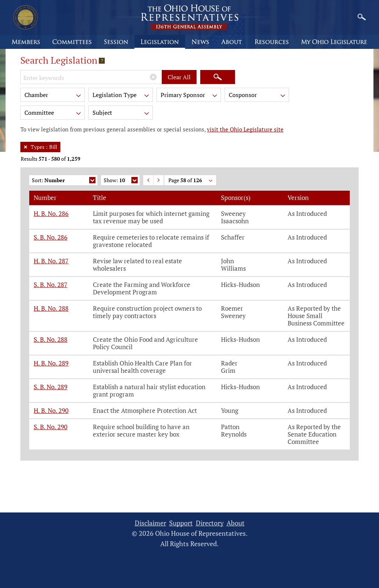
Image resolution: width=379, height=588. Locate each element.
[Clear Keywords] (153, 77)
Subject (121, 114)
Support (181, 523)
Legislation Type (121, 96)
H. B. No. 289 (51, 363)
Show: (121, 181)
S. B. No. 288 (51, 339)
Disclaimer (150, 523)
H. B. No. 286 (51, 213)
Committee (53, 114)
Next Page (159, 180)
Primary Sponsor (189, 96)
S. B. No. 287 (51, 285)
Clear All (179, 77)
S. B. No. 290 (51, 427)
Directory (210, 523)
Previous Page (148, 180)
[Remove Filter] (26, 147)
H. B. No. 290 (51, 410)
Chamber (53, 96)
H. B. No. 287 (51, 261)
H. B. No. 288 (51, 308)
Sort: (64, 181)
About (236, 523)
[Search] (218, 77)
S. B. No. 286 (51, 237)
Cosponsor (258, 96)
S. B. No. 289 (51, 387)
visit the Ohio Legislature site (245, 129)
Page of (191, 181)
